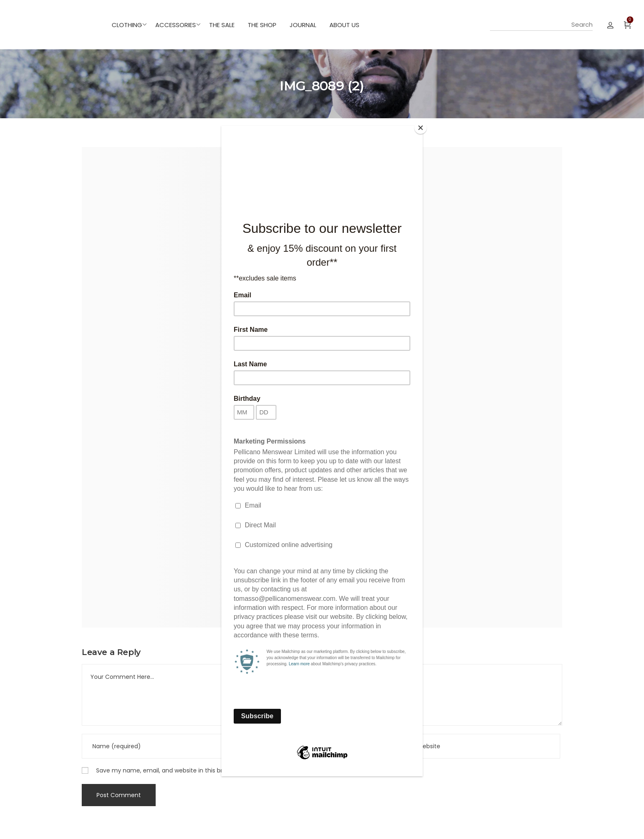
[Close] (421, 128)
